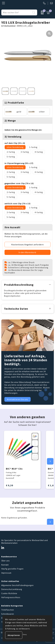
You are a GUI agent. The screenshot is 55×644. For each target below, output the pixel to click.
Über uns (5, 561)
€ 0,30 (10, 485)
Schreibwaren (8, 614)
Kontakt (5, 565)
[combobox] (16, 12)
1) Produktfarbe (14, 103)
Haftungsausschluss (11, 597)
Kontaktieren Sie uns (17, 399)
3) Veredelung (13, 137)
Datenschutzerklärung (12, 589)
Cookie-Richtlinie (9, 593)
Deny (25, 634)
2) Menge (10, 121)
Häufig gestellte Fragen (12, 569)
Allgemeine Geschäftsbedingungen (17, 585)
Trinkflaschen (8, 610)
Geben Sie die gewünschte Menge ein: (23, 130)
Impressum (6, 573)
